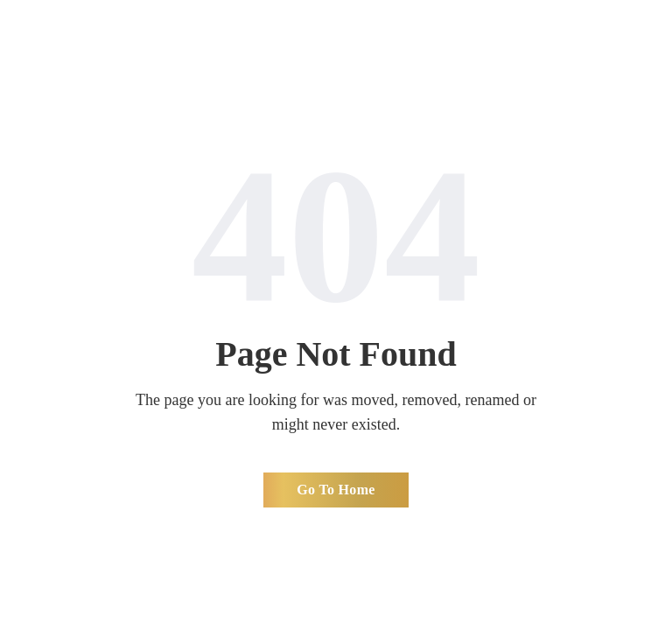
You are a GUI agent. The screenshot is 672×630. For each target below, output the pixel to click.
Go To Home (336, 490)
